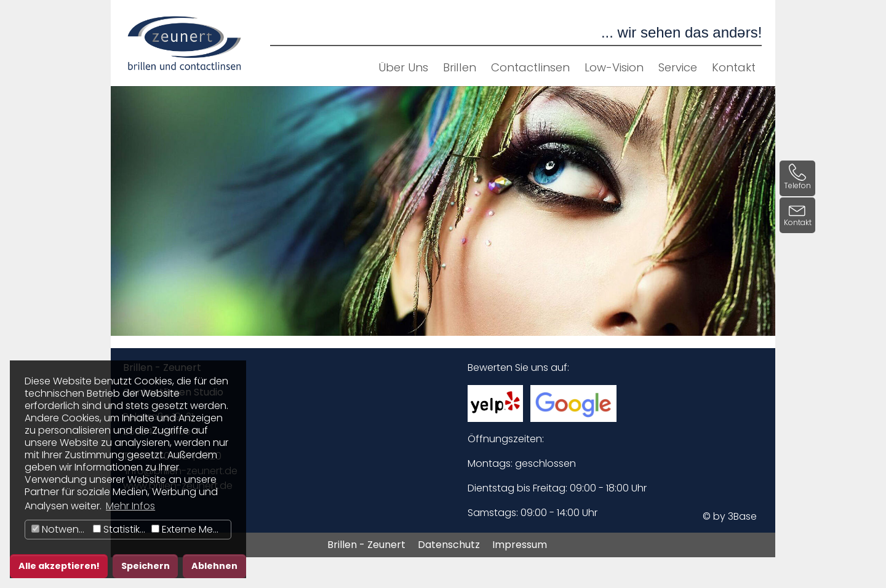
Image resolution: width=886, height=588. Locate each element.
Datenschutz (449, 545)
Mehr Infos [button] (130, 506)
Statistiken (121, 529)
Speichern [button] (146, 566)
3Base (742, 516)
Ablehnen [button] (214, 566)
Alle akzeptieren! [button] (59, 566)
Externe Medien (191, 529)
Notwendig (61, 529)
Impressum (520, 545)
